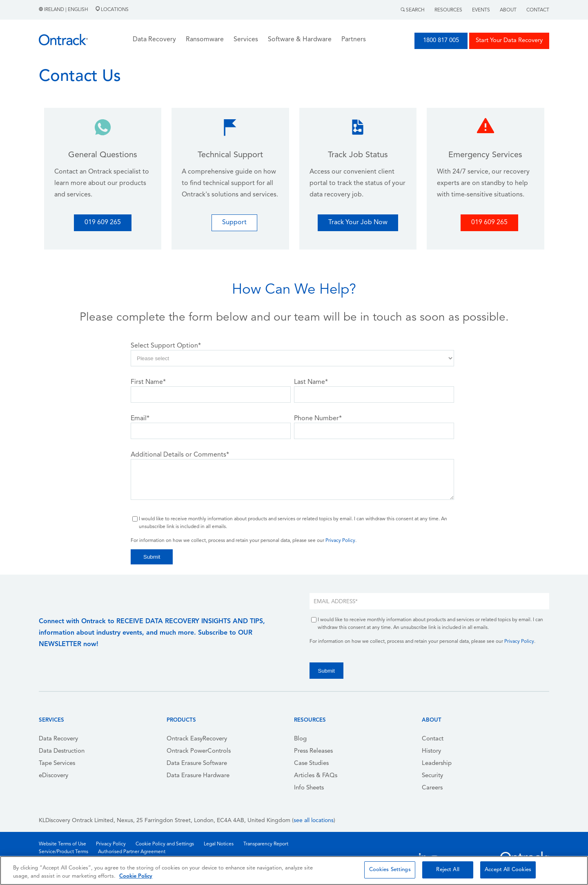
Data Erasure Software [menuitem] (197, 764)
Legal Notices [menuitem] (219, 844)
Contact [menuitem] (433, 739)
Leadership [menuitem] (437, 764)
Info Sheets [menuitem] (309, 788)
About (508, 10)
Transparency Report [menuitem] (266, 844)
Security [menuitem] (432, 776)
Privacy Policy (340, 541)
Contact (538, 10)
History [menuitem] (431, 751)
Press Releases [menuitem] (313, 751)
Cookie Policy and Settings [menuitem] (165, 844)
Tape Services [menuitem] (57, 764)
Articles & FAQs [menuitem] (316, 776)
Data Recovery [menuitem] (58, 739)
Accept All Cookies (508, 870)
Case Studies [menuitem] (311, 764)
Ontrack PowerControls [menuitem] (199, 751)
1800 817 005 (441, 41)
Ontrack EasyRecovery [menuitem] (197, 739)
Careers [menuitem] (432, 788)
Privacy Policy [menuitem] (111, 844)
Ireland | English (64, 10)
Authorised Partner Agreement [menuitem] (132, 852)
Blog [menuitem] (300, 739)
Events (481, 10)
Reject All (448, 870)
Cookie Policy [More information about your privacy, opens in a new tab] (136, 876)
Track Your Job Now (358, 223)
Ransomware (205, 40)
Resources (448, 10)
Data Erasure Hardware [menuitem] (198, 776)
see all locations (314, 821)
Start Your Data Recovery (509, 41)
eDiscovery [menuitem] (53, 776)
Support (234, 223)
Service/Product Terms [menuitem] (63, 852)
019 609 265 (103, 223)
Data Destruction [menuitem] (62, 751)
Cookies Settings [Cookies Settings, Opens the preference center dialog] (390, 870)
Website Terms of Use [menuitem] (62, 844)
